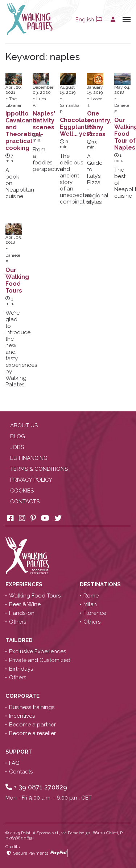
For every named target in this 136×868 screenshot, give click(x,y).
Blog (18, 436)
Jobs (17, 447)
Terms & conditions (39, 469)
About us (24, 425)
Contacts (25, 502)
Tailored (20, 640)
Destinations (101, 584)
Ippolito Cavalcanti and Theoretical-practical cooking (24, 131)
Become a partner (32, 725)
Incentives (22, 716)
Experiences (25, 584)
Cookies (22, 491)
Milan (90, 604)
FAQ (14, 763)
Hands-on (22, 613)
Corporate (23, 696)
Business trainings (32, 707)
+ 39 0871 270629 (36, 787)
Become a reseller (32, 733)
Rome (91, 596)
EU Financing (29, 458)
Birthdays (21, 669)
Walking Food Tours (35, 596)
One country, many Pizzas (99, 124)
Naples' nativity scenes (44, 120)
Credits (13, 847)
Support (20, 752)
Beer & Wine (25, 604)
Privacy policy (31, 480)
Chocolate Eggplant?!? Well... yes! (77, 127)
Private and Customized (40, 660)
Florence (95, 613)
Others (18, 622)
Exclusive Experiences (38, 651)
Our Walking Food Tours (17, 280)
